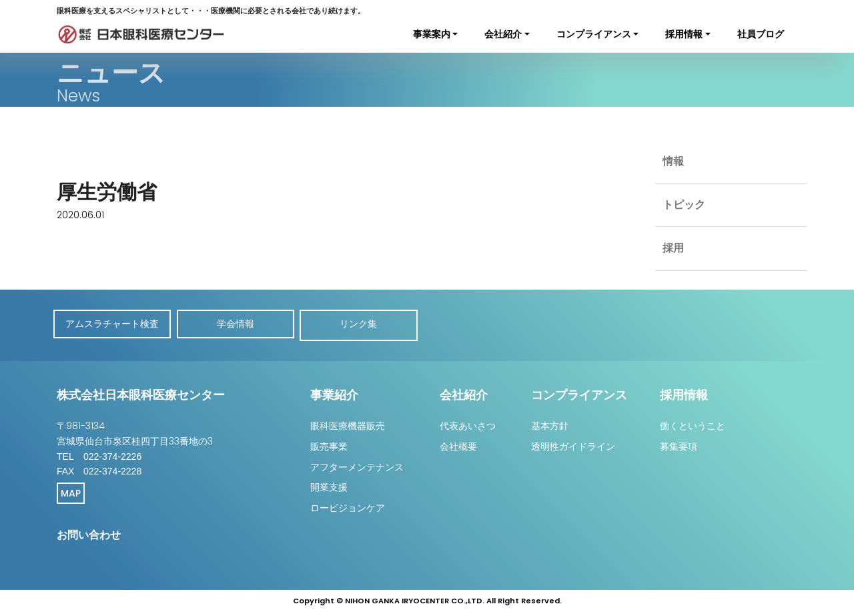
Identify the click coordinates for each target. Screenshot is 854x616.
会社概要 (458, 444)
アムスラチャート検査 (113, 324)
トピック (685, 209)
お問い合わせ (89, 532)
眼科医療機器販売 (348, 423)
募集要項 (679, 444)
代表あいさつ (468, 423)
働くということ (693, 423)
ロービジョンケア (348, 505)
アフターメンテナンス (357, 465)
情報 (674, 163)
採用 (674, 255)
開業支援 (329, 485)
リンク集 (367, 324)
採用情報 (684, 34)
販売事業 (329, 444)
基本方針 (550, 423)
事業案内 (432, 34)
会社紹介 (503, 34)
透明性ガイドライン (573, 444)
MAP (71, 491)
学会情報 (240, 324)
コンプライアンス (594, 34)
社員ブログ (761, 34)
